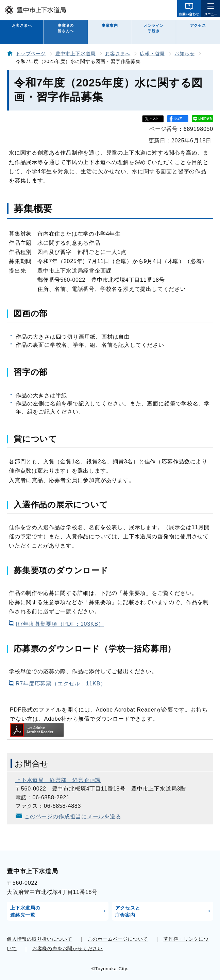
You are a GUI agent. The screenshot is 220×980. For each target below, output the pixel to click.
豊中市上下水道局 (75, 54)
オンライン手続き (154, 28)
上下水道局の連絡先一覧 (25, 911)
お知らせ (184, 54)
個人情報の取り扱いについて (39, 939)
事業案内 (110, 25)
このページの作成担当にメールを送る (73, 816)
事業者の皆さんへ (66, 28)
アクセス (198, 25)
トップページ (31, 54)
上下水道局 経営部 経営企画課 (58, 780)
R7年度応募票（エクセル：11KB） (61, 684)
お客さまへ (22, 25)
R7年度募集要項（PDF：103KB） (60, 624)
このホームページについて (118, 939)
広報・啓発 (152, 54)
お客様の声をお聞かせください (67, 948)
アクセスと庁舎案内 (128, 911)
